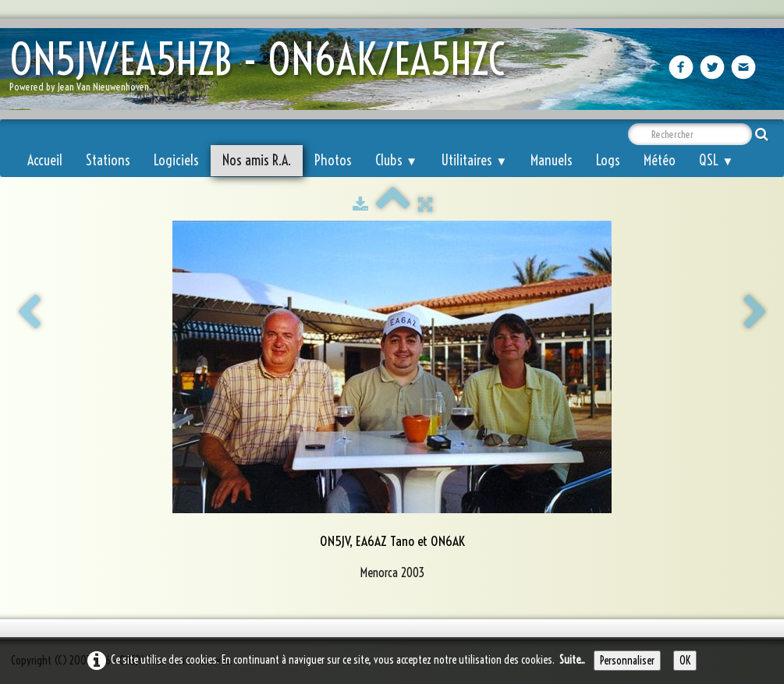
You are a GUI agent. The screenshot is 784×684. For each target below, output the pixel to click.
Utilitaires (474, 160)
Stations (108, 160)
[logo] (263, 71)
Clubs (396, 160)
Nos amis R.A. (257, 160)
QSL (716, 160)
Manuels (552, 160)
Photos (333, 160)
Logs (608, 160)
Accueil (45, 160)
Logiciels (176, 160)
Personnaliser (627, 661)
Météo (660, 160)
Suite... (572, 660)
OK (685, 661)
